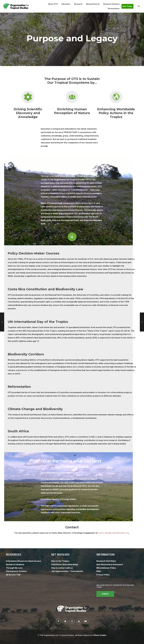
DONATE (105, 594)
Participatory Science (16, 571)
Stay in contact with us (62, 568)
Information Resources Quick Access (24, 561)
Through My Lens (14, 568)
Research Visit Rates (106, 561)
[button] (53, 4)
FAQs (99, 571)
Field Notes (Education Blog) (65, 564)
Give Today (127, 6)
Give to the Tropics (60, 561)
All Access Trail (13, 575)
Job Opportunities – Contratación (67, 571)
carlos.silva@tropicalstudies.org (113, 533)
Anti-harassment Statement (110, 564)
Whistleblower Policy (106, 568)
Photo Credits (100, 635)
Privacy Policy (103, 575)
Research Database (15, 564)
